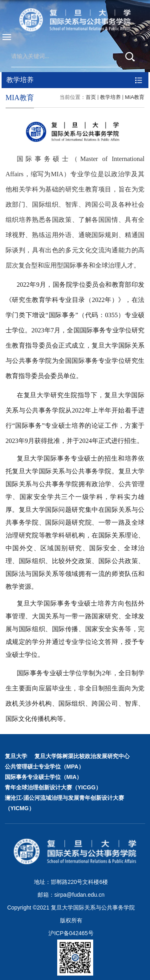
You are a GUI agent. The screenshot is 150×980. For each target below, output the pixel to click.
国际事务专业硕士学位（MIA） (44, 777)
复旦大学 (16, 756)
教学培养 (110, 97)
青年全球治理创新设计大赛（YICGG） (53, 787)
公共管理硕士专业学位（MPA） (44, 767)
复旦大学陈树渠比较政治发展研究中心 (82, 756)
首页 (91, 97)
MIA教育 (135, 97)
